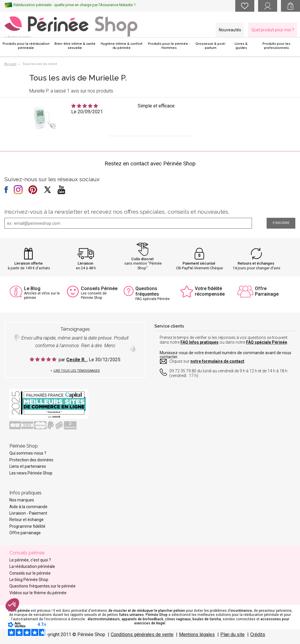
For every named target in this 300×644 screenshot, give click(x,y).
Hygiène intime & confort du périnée (122, 46)
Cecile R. (76, 360)
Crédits (258, 634)
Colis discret (142, 259)
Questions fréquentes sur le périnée (42, 586)
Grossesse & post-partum (211, 46)
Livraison (85, 263)
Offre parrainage (25, 533)
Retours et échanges (256, 263)
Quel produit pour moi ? (273, 30)
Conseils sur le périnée (30, 573)
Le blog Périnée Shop (29, 580)
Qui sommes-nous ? (28, 453)
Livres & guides (241, 46)
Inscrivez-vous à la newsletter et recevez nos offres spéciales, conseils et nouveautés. (117, 212)
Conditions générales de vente (142, 634)
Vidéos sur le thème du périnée (38, 593)
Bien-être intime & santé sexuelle (75, 46)
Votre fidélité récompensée (210, 291)
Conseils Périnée (99, 288)
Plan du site (232, 634)
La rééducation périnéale (32, 566)
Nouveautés (230, 30)
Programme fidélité (27, 526)
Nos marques (22, 500)
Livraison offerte (29, 263)
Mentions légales (197, 634)
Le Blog (32, 288)
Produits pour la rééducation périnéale (26, 46)
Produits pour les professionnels (276, 46)
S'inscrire (281, 223)
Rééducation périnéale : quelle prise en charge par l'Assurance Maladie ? (75, 5)
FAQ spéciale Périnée (267, 342)
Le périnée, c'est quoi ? (30, 560)
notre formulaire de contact (217, 361)
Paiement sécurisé (199, 263)
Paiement (38, 513)
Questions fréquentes (147, 291)
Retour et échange (27, 520)
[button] (12, 605)
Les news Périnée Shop (31, 473)
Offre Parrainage (267, 291)
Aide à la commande (28, 507)
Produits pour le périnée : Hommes (169, 46)
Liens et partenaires (28, 466)
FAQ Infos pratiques (200, 342)
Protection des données (31, 460)
